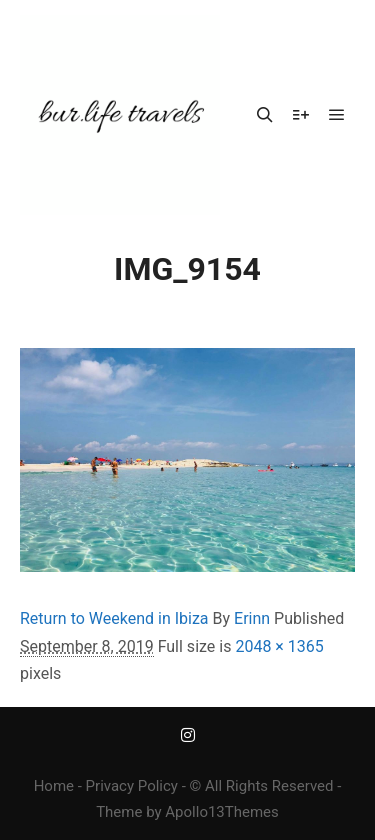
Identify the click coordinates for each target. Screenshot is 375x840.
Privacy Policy (132, 786)
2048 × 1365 (279, 646)
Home (54, 786)
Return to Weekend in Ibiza (114, 618)
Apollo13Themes (222, 812)
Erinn (252, 618)
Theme (119, 812)
